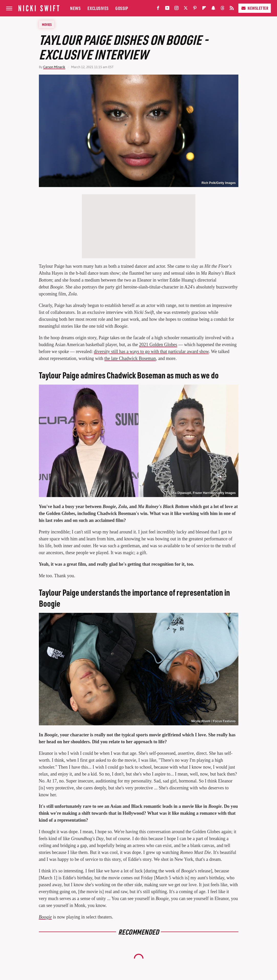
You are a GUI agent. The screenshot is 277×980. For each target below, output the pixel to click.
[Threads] (223, 9)
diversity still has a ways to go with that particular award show (151, 352)
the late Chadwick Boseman (130, 358)
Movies (47, 24)
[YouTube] (167, 9)
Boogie (45, 917)
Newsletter (255, 8)
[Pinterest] (195, 9)
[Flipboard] (204, 9)
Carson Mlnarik (54, 67)
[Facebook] (158, 9)
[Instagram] (176, 9)
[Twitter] (186, 9)
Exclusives (98, 8)
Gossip (122, 8)
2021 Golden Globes (158, 345)
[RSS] (232, 9)
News (75, 8)
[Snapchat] (213, 9)
